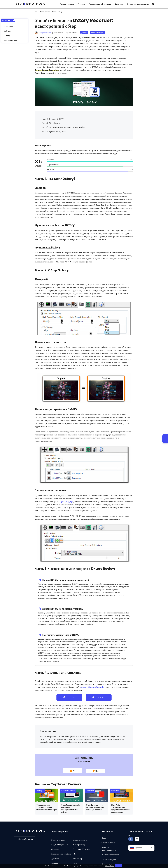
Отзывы (81, 4)
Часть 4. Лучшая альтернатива (54, 131)
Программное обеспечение (100, 4)
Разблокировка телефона (61, 853)
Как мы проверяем (109, 858)
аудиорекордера (67, 501)
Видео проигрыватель (60, 843)
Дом (36, 12)
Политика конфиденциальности (110, 848)
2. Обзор (8, 31)
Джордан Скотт (45, 33)
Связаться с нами (108, 842)
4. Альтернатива (11, 40)
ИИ (74, 853)
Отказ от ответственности (112, 863)
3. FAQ (7, 36)
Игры (75, 862)
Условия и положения (110, 854)
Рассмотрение (45, 12)
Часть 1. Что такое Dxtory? (53, 119)
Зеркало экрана (79, 857)
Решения (119, 4)
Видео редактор (79, 843)
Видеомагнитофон (98, 33)
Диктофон (84, 33)
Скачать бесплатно (25, 838)
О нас (104, 837)
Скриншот (90, 790)
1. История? (9, 26)
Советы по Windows (81, 848)
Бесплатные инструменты (138, 4)
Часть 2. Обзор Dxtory (51, 123)
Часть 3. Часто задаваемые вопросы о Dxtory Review (64, 127)
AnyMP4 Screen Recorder (93, 687)
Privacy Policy (110, 866)
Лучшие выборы (67, 4)
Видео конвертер (58, 839)
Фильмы (55, 862)
